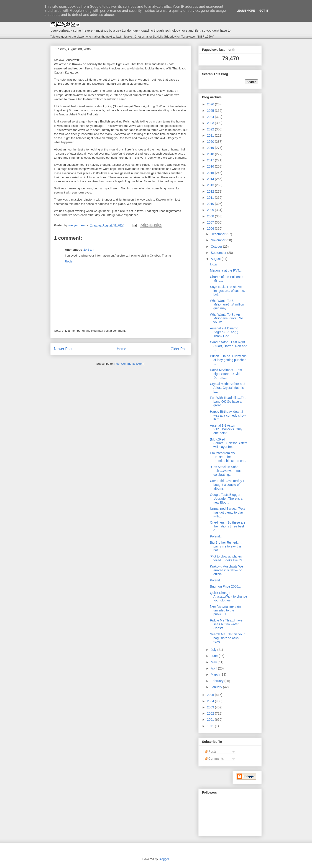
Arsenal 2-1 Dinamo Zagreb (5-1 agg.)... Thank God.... (225, 332)
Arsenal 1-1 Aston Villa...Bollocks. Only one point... (226, 429)
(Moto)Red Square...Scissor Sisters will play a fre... (229, 443)
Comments (214, 759)
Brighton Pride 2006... (225, 586)
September (219, 253)
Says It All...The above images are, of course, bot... (228, 291)
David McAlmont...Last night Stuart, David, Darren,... (226, 374)
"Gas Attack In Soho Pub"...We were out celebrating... (225, 471)
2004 (211, 701)
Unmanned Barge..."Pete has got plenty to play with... (228, 512)
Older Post (179, 349)
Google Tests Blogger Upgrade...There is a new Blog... (226, 499)
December (218, 234)
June (215, 656)
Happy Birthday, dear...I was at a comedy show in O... (228, 415)
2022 (211, 129)
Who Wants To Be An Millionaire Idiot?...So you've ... (226, 318)
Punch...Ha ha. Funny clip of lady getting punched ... (228, 360)
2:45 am (89, 250)
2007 (211, 222)
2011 (211, 198)
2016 (211, 166)
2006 (211, 229)
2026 (211, 104)
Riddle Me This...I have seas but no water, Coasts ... (226, 624)
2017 (211, 160)
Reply (69, 261)
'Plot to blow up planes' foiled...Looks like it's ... (228, 558)
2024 (211, 117)
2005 (211, 695)
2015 (211, 173)
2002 (211, 713)
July (214, 650)
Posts (211, 751)
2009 (211, 210)
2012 (211, 191)
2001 (211, 720)
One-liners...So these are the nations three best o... (228, 526)
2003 (211, 707)
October (217, 247)
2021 (211, 135)
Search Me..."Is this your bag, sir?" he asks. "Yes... (227, 638)
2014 (211, 179)
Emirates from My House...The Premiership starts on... (228, 457)
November (218, 240)
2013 (211, 185)
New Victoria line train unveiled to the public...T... (225, 610)
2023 (211, 123)
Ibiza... (215, 264)
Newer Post (63, 349)
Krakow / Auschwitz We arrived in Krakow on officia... (226, 570)
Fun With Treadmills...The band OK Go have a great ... (228, 402)
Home (122, 349)
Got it (264, 11)
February (217, 681)
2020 (211, 142)
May (214, 662)
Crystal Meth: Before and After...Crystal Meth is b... (228, 388)
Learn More (246, 11)
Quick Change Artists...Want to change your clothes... (229, 597)
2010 (211, 204)
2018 (211, 154)
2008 (211, 216)
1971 (211, 726)
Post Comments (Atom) (130, 364)
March (216, 675)
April (214, 668)
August (216, 259)
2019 (211, 148)
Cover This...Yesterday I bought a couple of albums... (227, 485)
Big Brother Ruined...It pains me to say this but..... (226, 546)
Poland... (216, 536)
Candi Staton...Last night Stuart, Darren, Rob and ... (229, 346)
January (217, 687)
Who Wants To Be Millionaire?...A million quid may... (227, 305)
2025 (211, 111)
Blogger (164, 859)
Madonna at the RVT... (226, 270)
